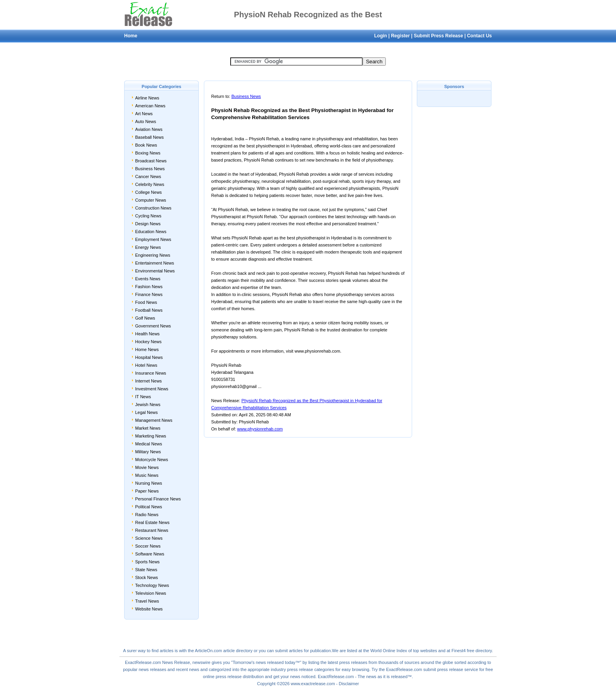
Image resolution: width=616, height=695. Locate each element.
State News (146, 570)
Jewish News (148, 404)
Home (131, 36)
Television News (151, 593)
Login (380, 36)
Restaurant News (152, 530)
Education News (151, 232)
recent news (188, 669)
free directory (479, 651)
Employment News (153, 239)
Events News (148, 279)
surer (132, 651)
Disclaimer (349, 684)
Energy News (148, 247)
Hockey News (148, 342)
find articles (163, 651)
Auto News (146, 121)
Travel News (147, 601)
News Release (176, 662)
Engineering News (153, 255)
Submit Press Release (438, 36)
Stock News (147, 577)
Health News (147, 334)
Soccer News (148, 546)
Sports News (147, 562)
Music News (147, 475)
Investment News (152, 389)
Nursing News (148, 483)
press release (229, 677)
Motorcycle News (152, 460)
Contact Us (479, 36)
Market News (148, 428)
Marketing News (151, 436)
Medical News (148, 444)
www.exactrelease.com (313, 684)
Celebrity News (150, 184)
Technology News (152, 585)
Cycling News (148, 216)
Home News (147, 349)
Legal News (146, 412)
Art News (144, 114)
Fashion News (149, 287)
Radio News (147, 515)
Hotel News (146, 365)
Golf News (145, 318)
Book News (146, 145)
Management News (154, 420)
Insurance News (151, 373)
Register (400, 36)
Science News (149, 538)
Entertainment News (155, 263)
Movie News (147, 467)
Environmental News (155, 271)
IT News (143, 397)
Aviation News (149, 129)
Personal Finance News (158, 499)
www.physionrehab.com (260, 429)
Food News (146, 302)
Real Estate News (152, 522)
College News (148, 192)
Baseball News (149, 137)
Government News (153, 326)
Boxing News (148, 153)
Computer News (151, 200)
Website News (149, 609)
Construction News (153, 208)
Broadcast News (151, 161)
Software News (150, 554)
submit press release (444, 669)
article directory (238, 651)
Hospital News (149, 357)
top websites (425, 651)
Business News (150, 169)
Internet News (148, 381)
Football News (149, 310)
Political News (148, 507)
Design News (148, 224)
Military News (148, 452)
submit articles (289, 651)
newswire (202, 662)
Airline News (147, 98)
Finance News (149, 294)
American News (150, 106)
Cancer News (148, 177)
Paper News (147, 491)
